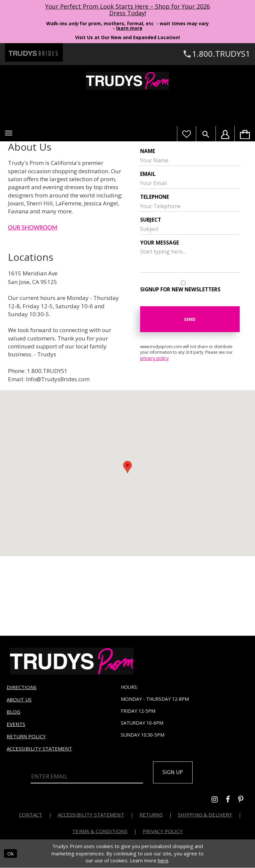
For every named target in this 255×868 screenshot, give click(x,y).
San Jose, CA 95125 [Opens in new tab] (33, 282)
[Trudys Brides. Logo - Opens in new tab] (34, 52)
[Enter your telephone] (190, 206)
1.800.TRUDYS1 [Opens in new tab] (47, 371)
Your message (160, 243)
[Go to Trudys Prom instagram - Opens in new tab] (219, 801)
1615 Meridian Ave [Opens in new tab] (33, 273)
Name (148, 151)
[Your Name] (190, 160)
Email (148, 174)
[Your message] (190, 259)
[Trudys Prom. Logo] (127, 81)
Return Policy (26, 736)
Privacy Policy (163, 832)
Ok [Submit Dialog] (10, 854)
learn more (129, 28)
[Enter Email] (87, 776)
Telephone (155, 197)
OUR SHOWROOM (33, 227)
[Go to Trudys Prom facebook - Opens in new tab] (232, 801)
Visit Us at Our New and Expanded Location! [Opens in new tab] (127, 37)
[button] (9, 133)
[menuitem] (245, 134)
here (163, 861)
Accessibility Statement (39, 749)
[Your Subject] (190, 229)
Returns (151, 815)
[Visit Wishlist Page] (186, 134)
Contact (31, 815)
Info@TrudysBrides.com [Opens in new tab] (58, 379)
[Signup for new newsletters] (183, 283)
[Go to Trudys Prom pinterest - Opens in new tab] (244, 801)
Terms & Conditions (100, 832)
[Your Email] (190, 183)
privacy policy (154, 358)
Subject (151, 220)
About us (19, 699)
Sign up (174, 773)
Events (16, 724)
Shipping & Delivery (205, 815)
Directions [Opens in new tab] (22, 687)
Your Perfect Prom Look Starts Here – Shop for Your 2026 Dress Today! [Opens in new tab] (127, 10)
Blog (13, 712)
